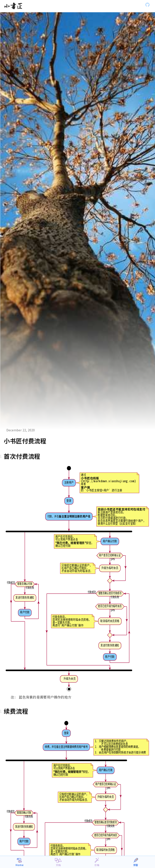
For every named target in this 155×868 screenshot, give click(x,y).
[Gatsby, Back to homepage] (13, 6)
